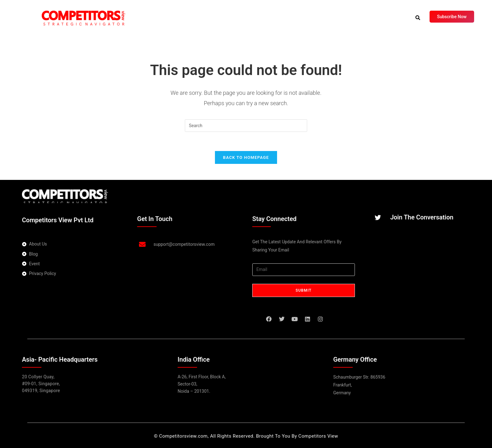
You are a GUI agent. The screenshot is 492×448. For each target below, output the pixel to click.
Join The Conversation (422, 218)
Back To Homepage (246, 157)
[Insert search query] (246, 126)
